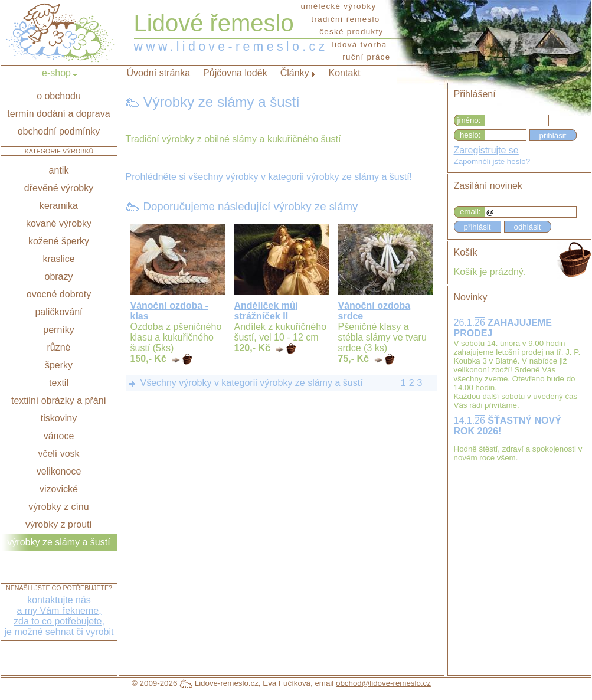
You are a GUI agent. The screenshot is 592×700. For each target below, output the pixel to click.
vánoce (59, 436)
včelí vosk (58, 454)
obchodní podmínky (59, 131)
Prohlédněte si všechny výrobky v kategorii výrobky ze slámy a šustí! (269, 177)
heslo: (470, 135)
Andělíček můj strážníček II (266, 311)
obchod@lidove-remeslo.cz (383, 683)
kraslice (58, 259)
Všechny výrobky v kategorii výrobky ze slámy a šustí (252, 383)
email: (470, 212)
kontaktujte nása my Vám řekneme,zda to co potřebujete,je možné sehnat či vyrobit (59, 616)
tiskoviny (59, 418)
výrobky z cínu (58, 507)
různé (58, 347)
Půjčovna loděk (235, 73)
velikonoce (59, 471)
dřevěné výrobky (59, 188)
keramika (59, 206)
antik (59, 170)
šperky (59, 365)
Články (295, 73)
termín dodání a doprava (58, 114)
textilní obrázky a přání (59, 400)
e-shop (56, 73)
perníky (58, 330)
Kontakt (345, 73)
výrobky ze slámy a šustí (58, 542)
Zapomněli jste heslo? (492, 161)
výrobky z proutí (59, 524)
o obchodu (59, 96)
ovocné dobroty (59, 294)
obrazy (58, 277)
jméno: (469, 120)
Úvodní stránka (159, 73)
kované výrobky (59, 223)
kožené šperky (59, 241)
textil (59, 383)
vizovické (59, 489)
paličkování (58, 312)
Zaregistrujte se (486, 150)
